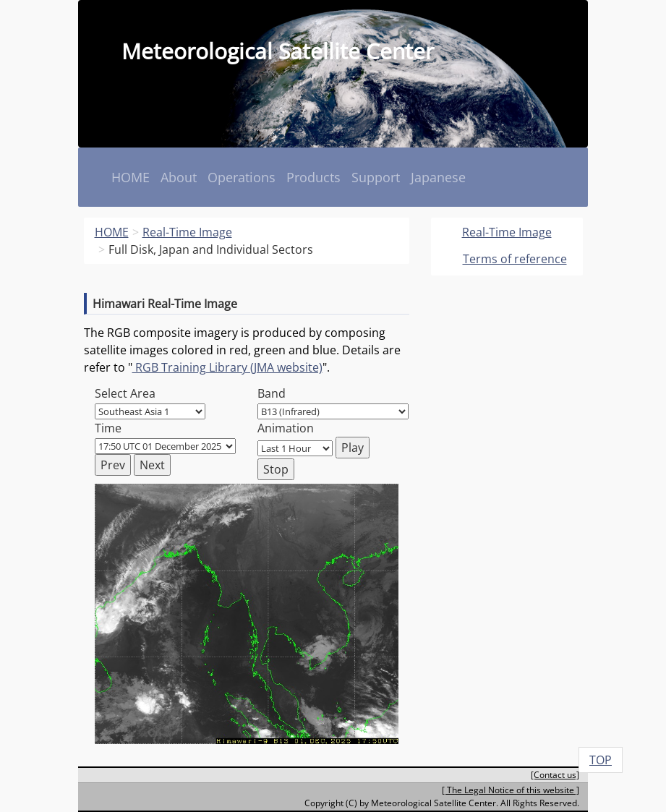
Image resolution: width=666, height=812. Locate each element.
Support (376, 177)
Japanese (438, 177)
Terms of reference (515, 259)
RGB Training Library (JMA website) (227, 367)
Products (313, 177)
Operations (242, 177)
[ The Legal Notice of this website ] (511, 790)
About (179, 177)
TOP (601, 760)
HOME (131, 177)
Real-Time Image (507, 232)
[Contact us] (555, 775)
